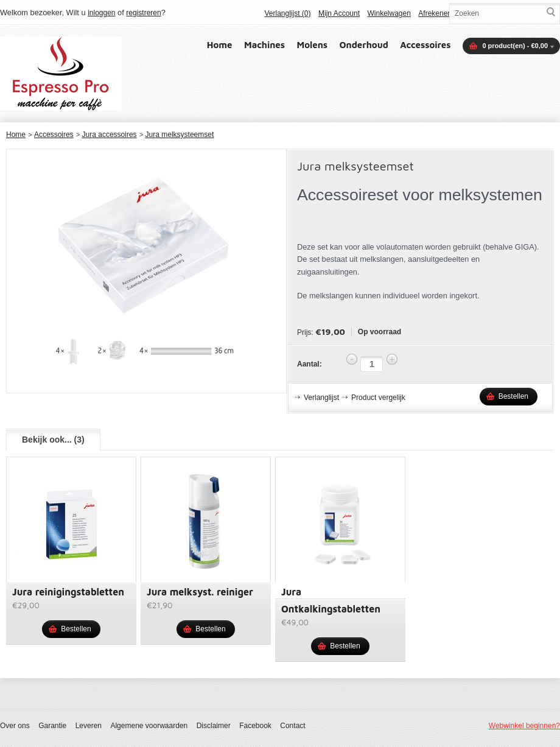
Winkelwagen (389, 13)
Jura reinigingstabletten (68, 592)
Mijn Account (339, 13)
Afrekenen (435, 13)
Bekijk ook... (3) (53, 440)
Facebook (255, 726)
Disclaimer (214, 726)
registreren (143, 13)
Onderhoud (364, 45)
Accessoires (425, 45)
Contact (292, 726)
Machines (264, 45)
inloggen (101, 13)
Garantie (52, 726)
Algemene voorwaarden (149, 726)
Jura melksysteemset (180, 135)
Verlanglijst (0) (287, 13)
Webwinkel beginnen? (524, 726)
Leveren (89, 726)
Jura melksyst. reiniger (200, 592)
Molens (313, 45)
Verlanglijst (321, 398)
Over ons (15, 726)
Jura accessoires (110, 135)
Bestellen (513, 396)
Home (220, 45)
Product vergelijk (378, 398)
